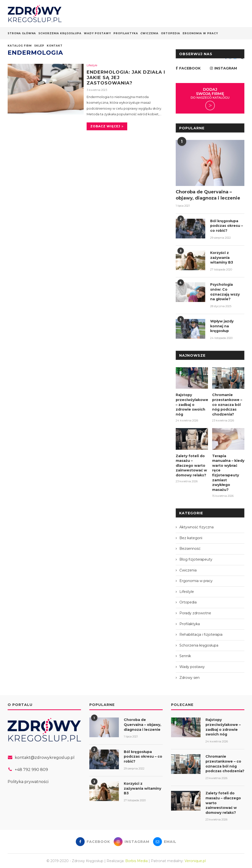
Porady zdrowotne (195, 613)
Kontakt (55, 46)
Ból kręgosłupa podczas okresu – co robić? (227, 226)
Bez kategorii (191, 538)
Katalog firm (20, 46)
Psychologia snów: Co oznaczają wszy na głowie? (225, 292)
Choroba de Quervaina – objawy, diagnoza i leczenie (208, 195)
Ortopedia (171, 33)
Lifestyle (92, 65)
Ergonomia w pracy (200, 33)
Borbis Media (136, 860)
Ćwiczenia (150, 33)
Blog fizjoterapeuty (196, 559)
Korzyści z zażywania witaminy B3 (222, 258)
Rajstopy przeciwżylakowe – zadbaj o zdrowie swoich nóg (192, 404)
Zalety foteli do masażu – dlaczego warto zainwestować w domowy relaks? (191, 465)
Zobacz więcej (107, 126)
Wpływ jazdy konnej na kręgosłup (222, 326)
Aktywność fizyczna (197, 527)
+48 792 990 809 (31, 769)
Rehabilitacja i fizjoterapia (201, 634)
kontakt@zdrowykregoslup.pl (45, 757)
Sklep (39, 46)
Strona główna (22, 33)
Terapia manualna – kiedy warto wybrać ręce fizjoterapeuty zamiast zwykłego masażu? (228, 473)
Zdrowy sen (189, 677)
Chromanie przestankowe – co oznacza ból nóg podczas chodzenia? (227, 404)
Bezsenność (190, 548)
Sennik (185, 656)
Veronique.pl (195, 860)
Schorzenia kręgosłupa (60, 33)
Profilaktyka (126, 33)
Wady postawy (97, 33)
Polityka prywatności (28, 781)
